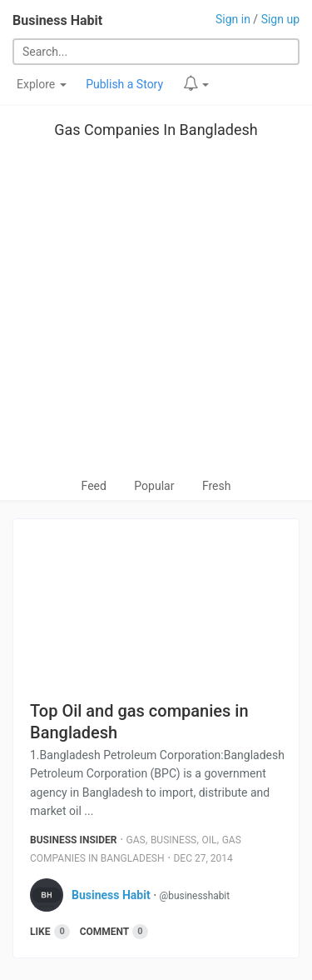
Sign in (233, 19)
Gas (136, 840)
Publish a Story (124, 84)
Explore (42, 84)
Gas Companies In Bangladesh (156, 130)
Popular (154, 486)
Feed (94, 486)
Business (173, 840)
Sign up (280, 19)
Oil (209, 840)
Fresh (217, 486)
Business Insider (74, 840)
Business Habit (57, 20)
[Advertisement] (156, 312)
